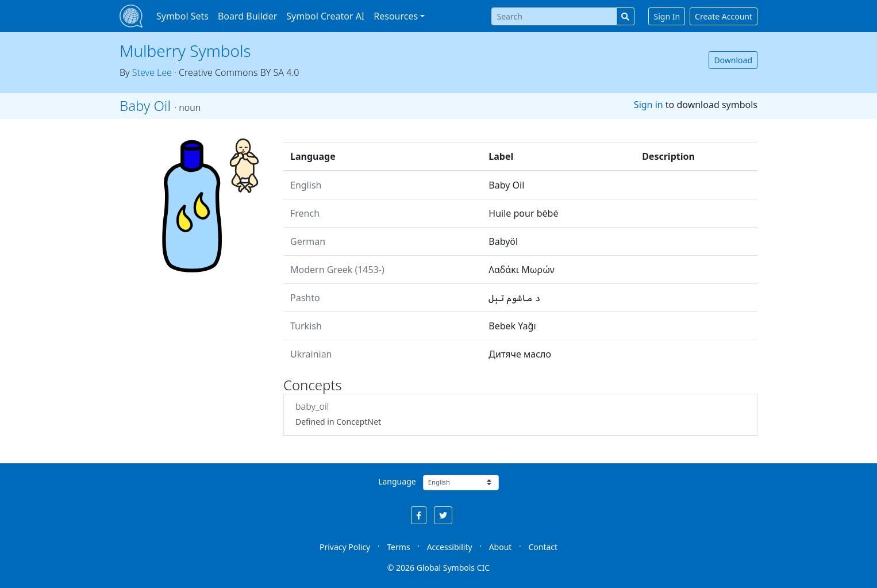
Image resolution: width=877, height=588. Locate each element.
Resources (396, 16)
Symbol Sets (182, 16)
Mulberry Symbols (185, 51)
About (501, 547)
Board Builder (247, 16)
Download (733, 60)
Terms (398, 547)
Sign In (667, 16)
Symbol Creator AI (325, 16)
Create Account (724, 16)
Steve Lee (152, 72)
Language (397, 481)
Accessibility (450, 547)
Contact (543, 547)
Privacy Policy (345, 547)
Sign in (649, 105)
